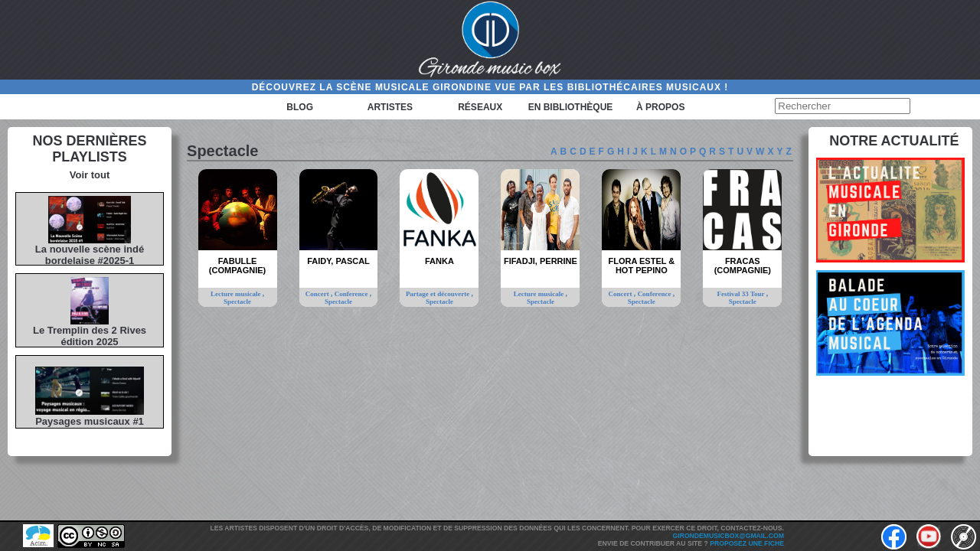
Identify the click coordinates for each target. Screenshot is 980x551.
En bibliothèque (571, 107)
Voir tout (90, 175)
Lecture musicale (237, 294)
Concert (318, 294)
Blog (300, 107)
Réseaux (480, 107)
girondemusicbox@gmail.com (728, 536)
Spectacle (237, 302)
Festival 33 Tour (742, 294)
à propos (660, 107)
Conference (352, 294)
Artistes (390, 107)
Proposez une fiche (747, 543)
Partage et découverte (439, 294)
